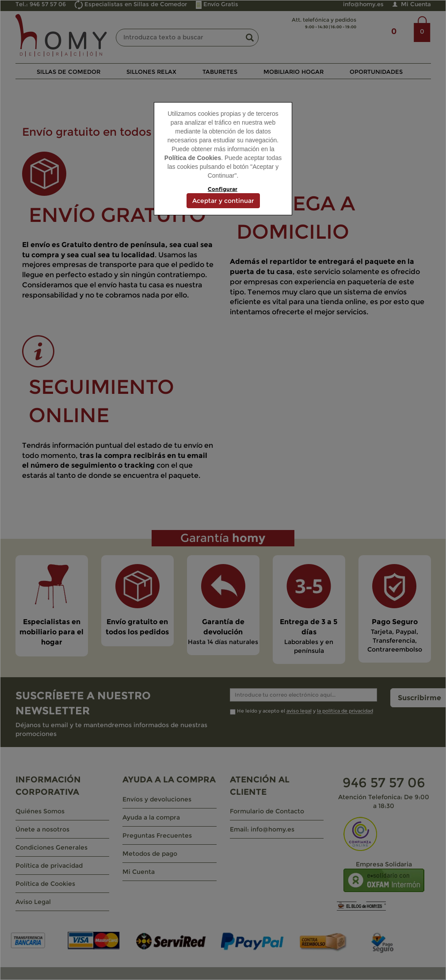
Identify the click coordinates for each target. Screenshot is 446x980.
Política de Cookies (193, 158)
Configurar (223, 189)
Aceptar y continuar (223, 201)
